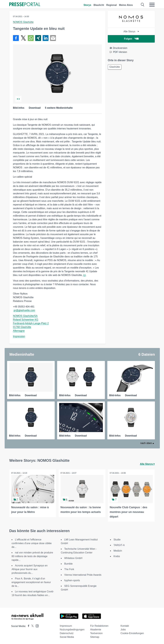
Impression (19, 336)
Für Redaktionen (99, 625)
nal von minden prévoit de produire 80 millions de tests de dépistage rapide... (32, 556)
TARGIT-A (119, 545)
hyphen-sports (72, 580)
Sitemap (95, 637)
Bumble (68, 563)
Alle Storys (131, 31)
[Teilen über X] (23, 38)
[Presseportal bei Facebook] (28, 626)
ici (84, 275)
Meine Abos (126, 5)
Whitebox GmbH (73, 558)
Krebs (117, 556)
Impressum (66, 625)
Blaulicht (99, 5)
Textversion (96, 633)
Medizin (118, 550)
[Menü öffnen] (152, 5)
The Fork (69, 569)
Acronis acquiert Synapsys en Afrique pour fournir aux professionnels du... (30, 569)
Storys (87, 5)
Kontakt (125, 625)
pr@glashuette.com (24, 310)
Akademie (96, 629)
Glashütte (115, 67)
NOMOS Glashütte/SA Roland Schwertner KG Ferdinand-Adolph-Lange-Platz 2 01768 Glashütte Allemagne (31, 323)
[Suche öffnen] (143, 5)
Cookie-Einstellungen (132, 633)
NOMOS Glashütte (23, 22)
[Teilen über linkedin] (46, 38)
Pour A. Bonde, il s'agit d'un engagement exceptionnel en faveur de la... (31, 582)
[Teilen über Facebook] (16, 38)
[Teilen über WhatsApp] (31, 38)
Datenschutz (67, 633)
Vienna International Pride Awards (83, 574)
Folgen (131, 39)
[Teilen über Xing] (38, 38)
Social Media (67, 637)
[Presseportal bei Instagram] (36, 625)
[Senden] (53, 38)
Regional (111, 5)
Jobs (123, 629)
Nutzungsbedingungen (72, 629)
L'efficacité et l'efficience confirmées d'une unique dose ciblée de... (32, 543)
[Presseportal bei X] (32, 626)
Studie (117, 539)
